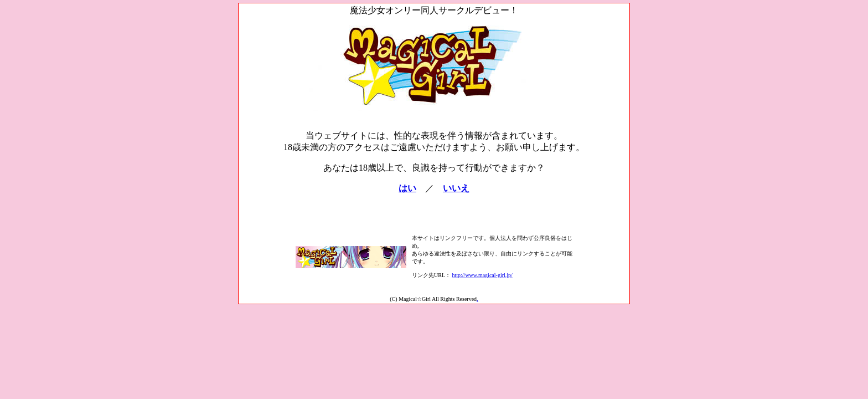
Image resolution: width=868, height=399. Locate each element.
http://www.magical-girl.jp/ (482, 275)
